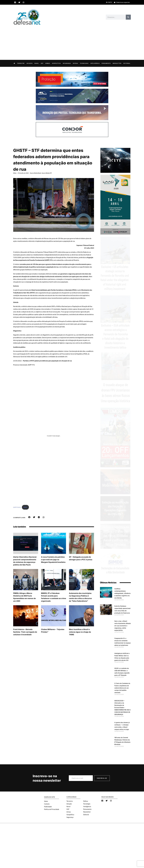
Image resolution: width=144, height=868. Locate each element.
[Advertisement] (72, 40)
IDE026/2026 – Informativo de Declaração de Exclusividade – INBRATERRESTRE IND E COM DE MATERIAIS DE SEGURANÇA (122, 707)
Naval (37, 63)
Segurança (67, 63)
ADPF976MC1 (17, 507)
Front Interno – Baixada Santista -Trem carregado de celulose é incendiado (25, 632)
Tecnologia (84, 63)
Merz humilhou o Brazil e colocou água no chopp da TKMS (80, 632)
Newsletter (117, 63)
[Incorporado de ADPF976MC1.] (54, 436)
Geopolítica (56, 63)
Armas (48, 63)
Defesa (75, 63)
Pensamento (106, 63)
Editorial (127, 63)
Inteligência (95, 63)
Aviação (30, 63)
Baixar (25, 507)
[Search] (128, 17)
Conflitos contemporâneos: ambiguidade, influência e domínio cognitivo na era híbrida (122, 593)
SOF (42, 63)
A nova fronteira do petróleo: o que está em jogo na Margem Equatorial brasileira (53, 559)
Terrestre (21, 63)
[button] (29, 517)
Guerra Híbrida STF (47, 173)
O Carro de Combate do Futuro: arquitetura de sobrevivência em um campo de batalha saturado (122, 688)
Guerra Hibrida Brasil (35, 173)
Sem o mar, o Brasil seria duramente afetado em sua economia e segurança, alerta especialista (123, 626)
